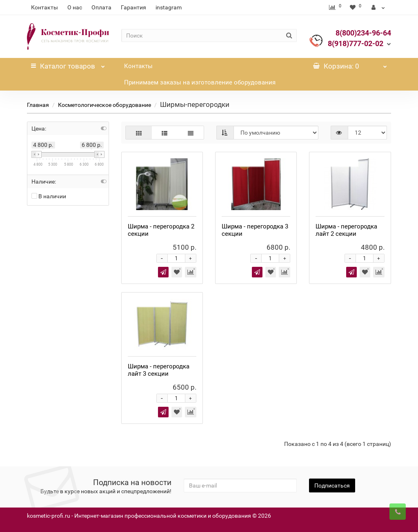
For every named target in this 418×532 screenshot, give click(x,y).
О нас (75, 7)
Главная (38, 105)
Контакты (44, 7)
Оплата (101, 7)
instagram (169, 7)
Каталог (68, 64)
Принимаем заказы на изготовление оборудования (200, 82)
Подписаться (332, 485)
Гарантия (133, 7)
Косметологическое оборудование (104, 105)
